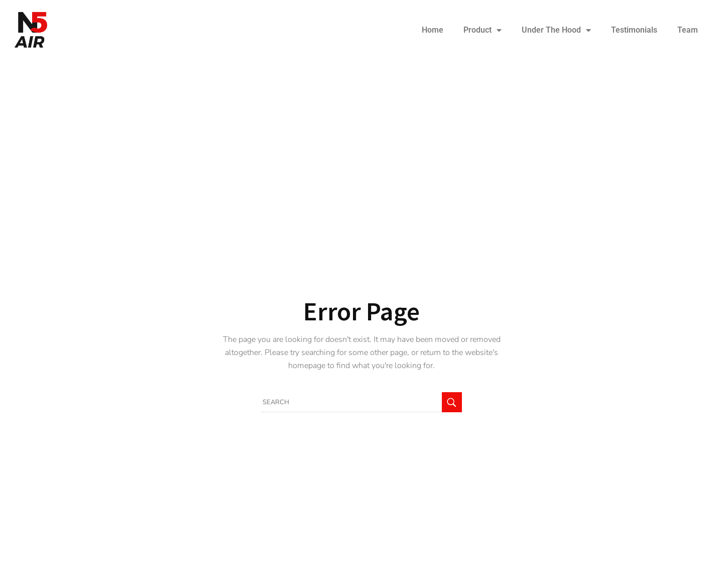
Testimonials (634, 30)
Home (433, 30)
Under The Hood (556, 30)
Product (483, 30)
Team (688, 30)
